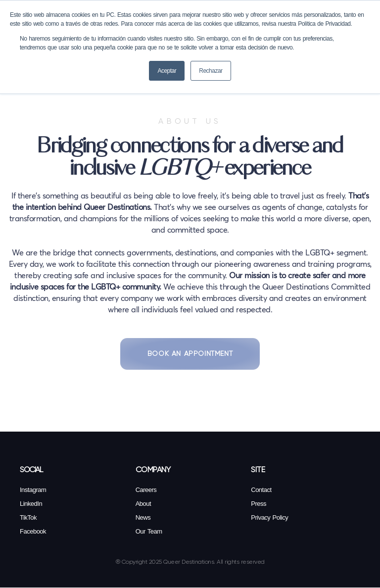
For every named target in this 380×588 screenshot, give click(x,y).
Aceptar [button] (167, 71)
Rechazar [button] (211, 71)
